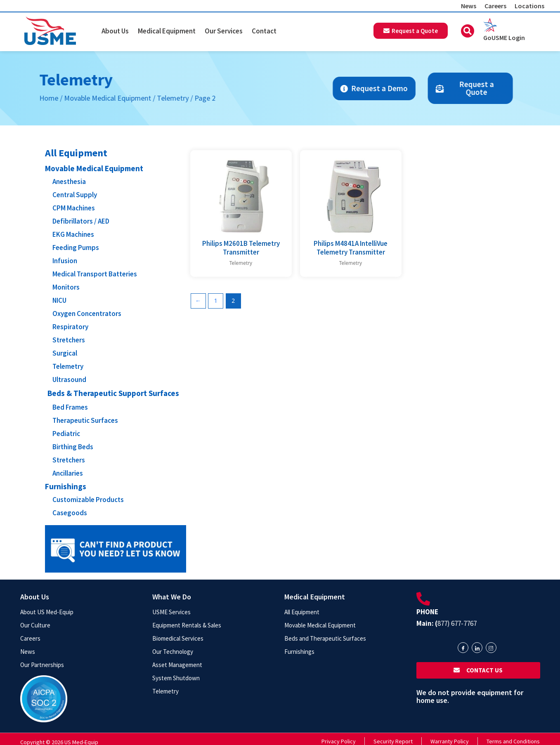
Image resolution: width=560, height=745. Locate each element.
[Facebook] (463, 648)
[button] (468, 31)
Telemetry (107, 98)
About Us (115, 31)
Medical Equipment (167, 31)
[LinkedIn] (477, 648)
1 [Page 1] (216, 301)
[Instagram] (491, 648)
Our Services (224, 31)
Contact (264, 31)
